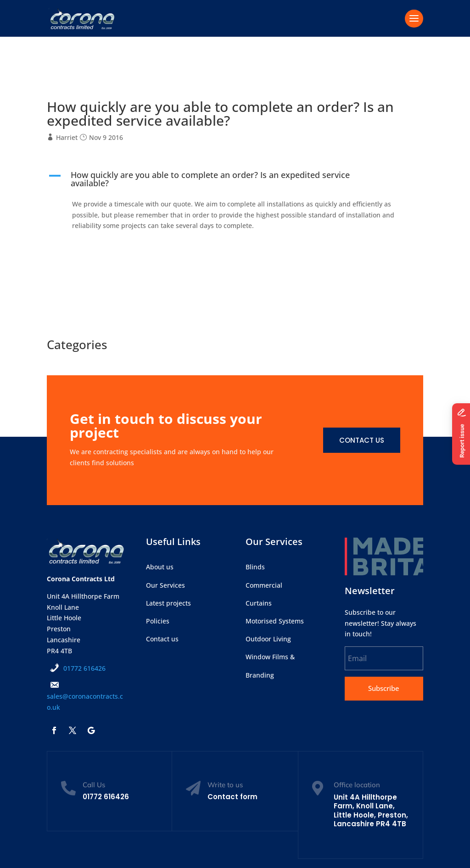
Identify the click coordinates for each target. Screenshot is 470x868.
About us (160, 567)
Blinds (255, 567)
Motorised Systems (275, 621)
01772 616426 (84, 668)
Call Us (94, 785)
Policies (158, 621)
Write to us (225, 785)
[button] (235, 181)
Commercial (264, 585)
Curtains (259, 603)
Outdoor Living (268, 639)
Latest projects (168, 603)
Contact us (362, 440)
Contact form (232, 797)
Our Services (165, 585)
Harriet (67, 137)
